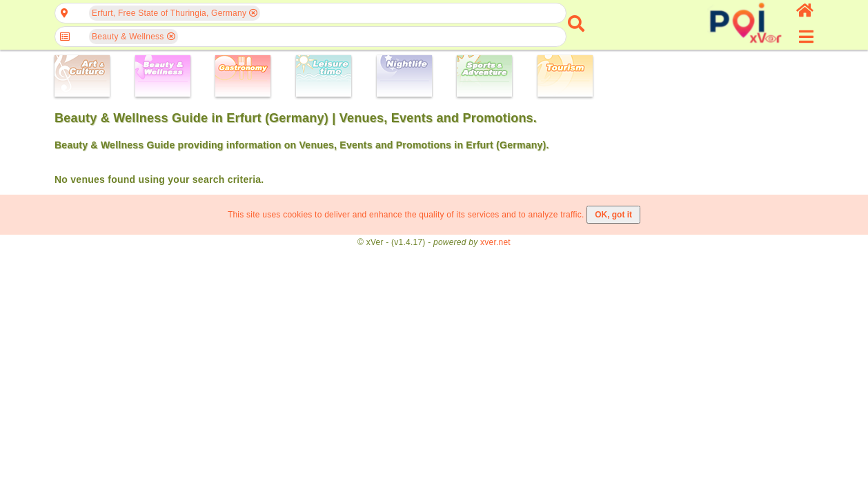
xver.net (495, 242)
